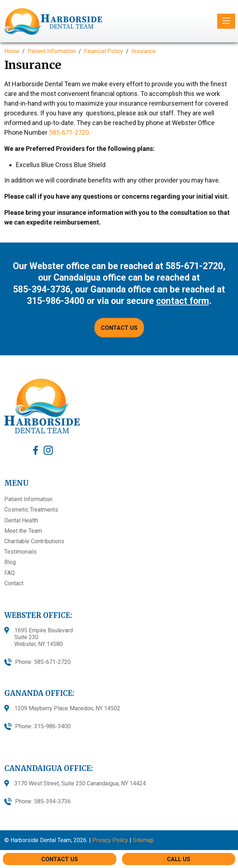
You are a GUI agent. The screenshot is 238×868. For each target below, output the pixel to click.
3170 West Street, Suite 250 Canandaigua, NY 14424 (80, 783)
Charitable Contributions (34, 541)
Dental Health (21, 520)
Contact (14, 583)
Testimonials (20, 552)
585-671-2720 (69, 132)
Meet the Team (23, 531)
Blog (10, 562)
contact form (183, 301)
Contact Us (60, 859)
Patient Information (28, 499)
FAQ (10, 573)
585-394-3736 (42, 289)
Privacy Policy (110, 840)
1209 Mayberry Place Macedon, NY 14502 (67, 708)
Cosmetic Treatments (31, 510)
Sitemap (143, 840)
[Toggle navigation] (226, 21)
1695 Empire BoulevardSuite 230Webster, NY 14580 (44, 637)
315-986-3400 (56, 301)
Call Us (179, 859)
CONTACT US (119, 328)
